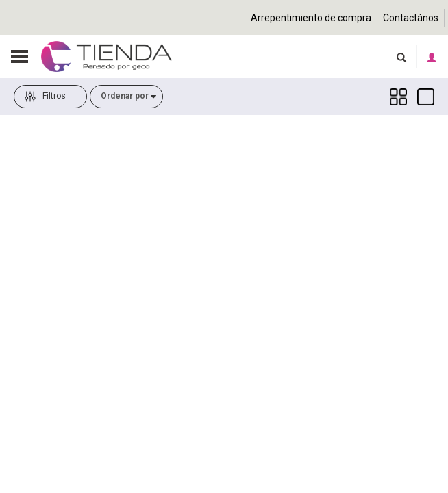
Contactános (411, 18)
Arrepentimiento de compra (311, 18)
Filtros (45, 108)
